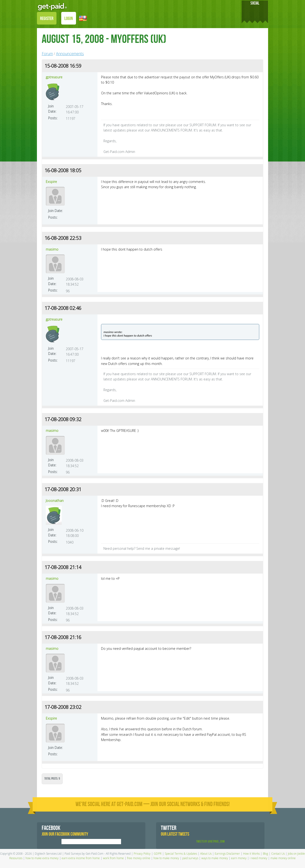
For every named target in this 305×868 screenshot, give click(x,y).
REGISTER (47, 19)
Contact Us (278, 854)
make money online (283, 858)
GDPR (158, 854)
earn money (239, 858)
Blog (265, 854)
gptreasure (54, 77)
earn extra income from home (81, 858)
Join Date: (52, 109)
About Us (206, 854)
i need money (259, 858)
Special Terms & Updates (181, 854)
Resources (16, 858)
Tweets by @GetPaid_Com (210, 841)
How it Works (251, 854)
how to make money (166, 858)
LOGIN (69, 19)
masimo (52, 249)
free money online (139, 858)
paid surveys (190, 858)
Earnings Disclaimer (227, 854)
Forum (47, 54)
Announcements (70, 54)
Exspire (51, 182)
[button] (83, 18)
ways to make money (215, 858)
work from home (113, 858)
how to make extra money (42, 858)
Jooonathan (55, 501)
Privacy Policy (142, 854)
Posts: (53, 118)
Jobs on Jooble (296, 854)
